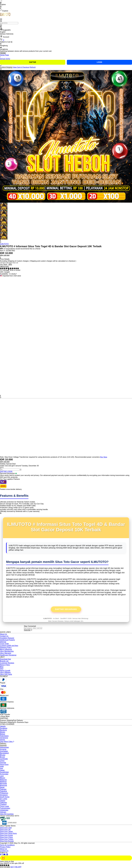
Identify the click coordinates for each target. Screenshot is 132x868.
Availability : (5, 274)
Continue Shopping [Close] (6, 67)
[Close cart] (12, 42)
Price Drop (4, 266)
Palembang (4, 736)
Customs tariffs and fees (9, 646)
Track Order (4, 644)
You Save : (4, 264)
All (1, 19)
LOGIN (99, 62)
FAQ (2, 669)
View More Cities (7, 742)
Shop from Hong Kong (8, 833)
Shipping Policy (6, 647)
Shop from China (6, 837)
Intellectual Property (7, 640)
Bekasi (3, 734)
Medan (3, 732)
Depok (2, 740)
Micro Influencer (6, 649)
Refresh (33, 67)
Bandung (3, 730)
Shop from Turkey (7, 839)
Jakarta (3, 726)
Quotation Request (7, 638)
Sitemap (3, 642)
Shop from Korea (6, 835)
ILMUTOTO (4, 244)
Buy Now (104, 457)
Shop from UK (5, 830)
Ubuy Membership (7, 651)
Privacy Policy (5, 847)
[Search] (1, 27)
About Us (3, 634)
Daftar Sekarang (66, 609)
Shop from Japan (6, 831)
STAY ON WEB (5, 867)
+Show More (5, 716)
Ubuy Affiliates (5, 672)
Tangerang (4, 738)
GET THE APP (16, 867)
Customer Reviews (7, 663)
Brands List (4, 661)
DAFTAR (33, 62)
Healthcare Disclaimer (8, 655)
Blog (2, 667)
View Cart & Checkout (21, 67)
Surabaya (4, 728)
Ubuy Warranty (6, 653)
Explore (4, 10)
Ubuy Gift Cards (6, 674)
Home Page (4, 55)
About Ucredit (5, 671)
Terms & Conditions (7, 845)
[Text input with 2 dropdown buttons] (9, 23)
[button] (66, 30)
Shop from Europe (7, 841)
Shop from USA (6, 828)
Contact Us (4, 636)
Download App (5, 659)
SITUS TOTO (5, 59)
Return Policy (5, 665)
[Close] (1, 44)
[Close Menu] (1, 6)
